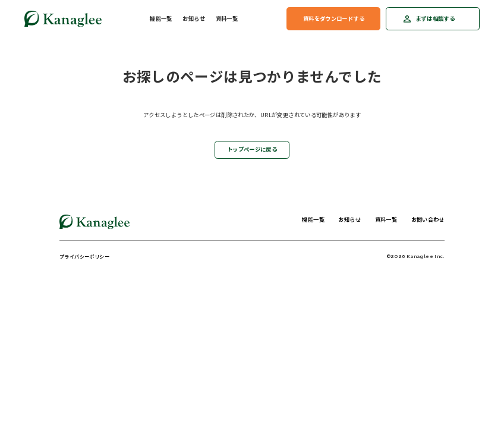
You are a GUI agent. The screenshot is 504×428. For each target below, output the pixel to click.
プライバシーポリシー (84, 256)
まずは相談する (435, 18)
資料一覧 (227, 18)
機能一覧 (161, 18)
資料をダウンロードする (334, 18)
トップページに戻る (252, 149)
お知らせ (194, 18)
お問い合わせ (428, 219)
